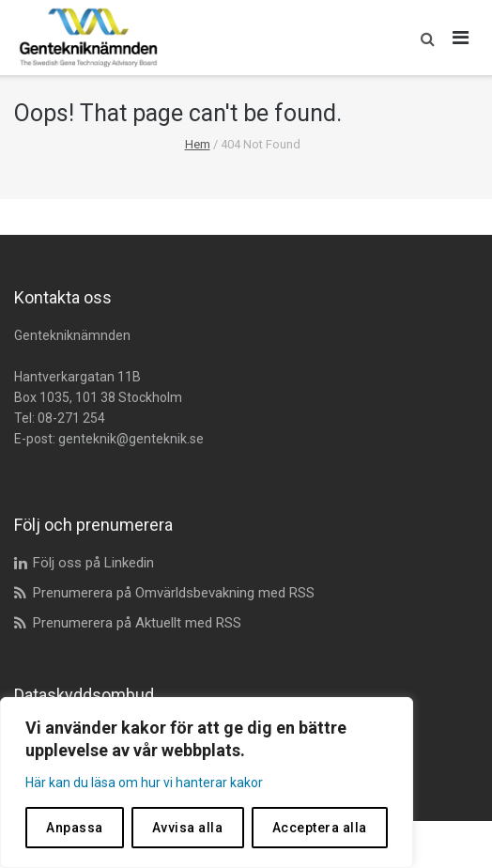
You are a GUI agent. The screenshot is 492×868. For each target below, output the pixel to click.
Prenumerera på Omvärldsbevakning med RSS (174, 593)
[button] (423, 38)
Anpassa (75, 828)
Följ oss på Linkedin (93, 563)
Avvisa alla (188, 828)
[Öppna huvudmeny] (461, 38)
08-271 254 (71, 418)
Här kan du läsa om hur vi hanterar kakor (144, 783)
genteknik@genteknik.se (131, 439)
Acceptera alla (320, 828)
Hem (198, 144)
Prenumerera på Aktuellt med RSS (137, 623)
